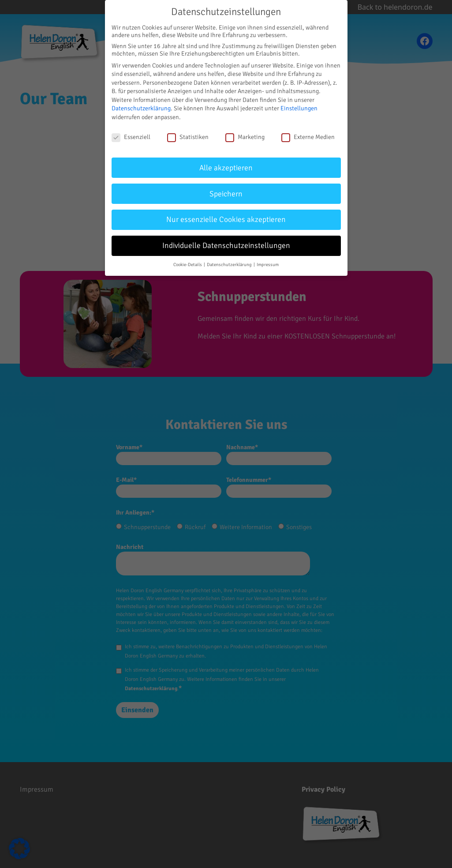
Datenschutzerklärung (141, 108)
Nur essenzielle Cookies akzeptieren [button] (226, 220)
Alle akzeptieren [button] (226, 168)
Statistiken (188, 137)
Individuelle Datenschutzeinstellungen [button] (226, 246)
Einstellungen (299, 108)
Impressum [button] (268, 265)
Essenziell (131, 137)
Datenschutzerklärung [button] (230, 265)
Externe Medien (308, 137)
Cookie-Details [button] (188, 265)
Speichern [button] (226, 194)
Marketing (245, 137)
